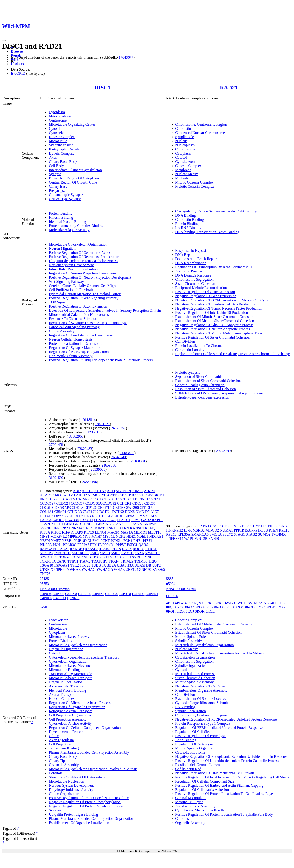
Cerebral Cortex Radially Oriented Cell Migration (86, 286)
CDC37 (150, 503)
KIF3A (45, 532)
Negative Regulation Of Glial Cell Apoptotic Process (214, 325)
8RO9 (209, 607)
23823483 (85, 449)
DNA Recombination (191, 263)
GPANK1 (119, 524)
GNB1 (78, 524)
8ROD (250, 607)
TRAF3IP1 (100, 561)
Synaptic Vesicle (61, 145)
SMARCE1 (80, 553)
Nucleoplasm (185, 145)
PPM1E (96, 545)
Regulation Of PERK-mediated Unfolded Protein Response (219, 728)
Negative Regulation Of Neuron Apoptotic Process (213, 329)
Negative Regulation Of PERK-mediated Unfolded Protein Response (226, 719)
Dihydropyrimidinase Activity (71, 790)
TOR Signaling (60, 302)
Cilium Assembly (62, 331)
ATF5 (114, 495)
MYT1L (109, 536)
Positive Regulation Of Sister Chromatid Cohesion (212, 337)
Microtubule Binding (64, 670)
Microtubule (58, 141)
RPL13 (171, 534)
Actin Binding (186, 740)
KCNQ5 (151, 528)
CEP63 (118, 508)
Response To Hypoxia (191, 250)
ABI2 (77, 491)
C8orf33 (56, 499)
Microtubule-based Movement (71, 666)
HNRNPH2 (175, 530)
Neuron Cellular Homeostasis (71, 339)
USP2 (156, 565)
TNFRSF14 (175, 539)
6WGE (241, 603)
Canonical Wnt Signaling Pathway (74, 327)
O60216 (172, 596)
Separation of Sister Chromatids (199, 377)
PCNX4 (117, 541)
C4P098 (71, 594)
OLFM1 (93, 541)
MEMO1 (140, 532)
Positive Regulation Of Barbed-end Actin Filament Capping (219, 785)
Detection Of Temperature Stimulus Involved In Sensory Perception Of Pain (105, 310)
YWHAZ (118, 570)
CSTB (236, 526)
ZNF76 (45, 574)
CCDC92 (109, 503)
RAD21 (229, 88)
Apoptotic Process (189, 271)
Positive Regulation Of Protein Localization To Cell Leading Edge (224, 794)
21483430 (127, 453)
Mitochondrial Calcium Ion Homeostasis (79, 315)
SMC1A (215, 534)
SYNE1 (148, 557)
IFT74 (89, 528)
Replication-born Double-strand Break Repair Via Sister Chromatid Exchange (233, 354)
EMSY (142, 516)
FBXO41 (86, 520)
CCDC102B (104, 499)
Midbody (182, 178)
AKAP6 (46, 495)
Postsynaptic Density (64, 149)
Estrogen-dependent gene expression (202, 397)
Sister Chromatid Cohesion (195, 284)
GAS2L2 (46, 524)
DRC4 (73, 516)
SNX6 (139, 553)
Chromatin (183, 129)
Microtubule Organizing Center (72, 124)
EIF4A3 (130, 516)
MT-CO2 (212, 530)
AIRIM (149, 491)
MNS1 (45, 536)
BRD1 (44, 499)
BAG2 (136, 495)
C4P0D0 (138, 594)
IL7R (188, 530)
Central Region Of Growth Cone (73, 182)
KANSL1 (137, 528)
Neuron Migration (62, 248)
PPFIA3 (83, 545)
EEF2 (108, 516)
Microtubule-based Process (69, 637)
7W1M (252, 603)
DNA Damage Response (193, 275)
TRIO (152, 561)
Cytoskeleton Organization (69, 661)
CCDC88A (93, 503)
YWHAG (88, 570)
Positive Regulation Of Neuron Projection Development (90, 277)
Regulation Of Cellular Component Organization (85, 728)
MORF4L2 (59, 536)
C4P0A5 (98, 594)
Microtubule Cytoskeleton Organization (78, 244)
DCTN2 (118, 512)
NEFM (45, 541)
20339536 (98, 469)
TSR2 (75, 565)
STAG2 (251, 534)
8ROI (181, 611)
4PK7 (189, 603)
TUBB (96, 565)
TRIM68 (141, 561)
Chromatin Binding (189, 219)
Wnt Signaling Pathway (66, 281)
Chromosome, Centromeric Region (201, 124)
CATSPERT (85, 499)
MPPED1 (75, 536)
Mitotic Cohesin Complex (194, 182)
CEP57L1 (105, 508)
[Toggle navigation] (4, 41)
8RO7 (189, 607)
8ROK (200, 611)
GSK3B (46, 528)
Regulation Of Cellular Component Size (205, 781)
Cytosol (55, 129)
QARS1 (144, 545)
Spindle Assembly (189, 641)
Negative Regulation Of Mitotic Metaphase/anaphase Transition (222, 333)
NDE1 (131, 536)
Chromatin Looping (190, 350)
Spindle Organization (191, 666)
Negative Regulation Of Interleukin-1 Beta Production (215, 304)
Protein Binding (61, 213)
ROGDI (139, 549)
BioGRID (18, 73)
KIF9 (66, 532)
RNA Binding (185, 707)
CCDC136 (136, 499)
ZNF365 (159, 570)
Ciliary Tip (57, 761)
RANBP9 (77, 549)
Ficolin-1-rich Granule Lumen (198, 765)
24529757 (118, 428)
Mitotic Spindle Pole (190, 637)
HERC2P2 (60, 528)
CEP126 (90, 508)
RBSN (116, 549)
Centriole (56, 773)
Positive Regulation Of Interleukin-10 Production (212, 312)
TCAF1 (45, 561)
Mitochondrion (60, 116)
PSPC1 (132, 545)
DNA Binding (185, 215)
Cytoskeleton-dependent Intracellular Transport (84, 657)
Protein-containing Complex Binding (76, 226)
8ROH (171, 611)
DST (82, 516)
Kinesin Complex (62, 137)
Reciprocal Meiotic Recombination (201, 288)
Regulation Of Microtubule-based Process (80, 703)
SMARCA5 (200, 534)
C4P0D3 (60, 598)
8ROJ (190, 611)
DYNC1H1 (95, 516)
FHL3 (272, 526)
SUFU (126, 557)
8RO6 (180, 607)
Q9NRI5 (73, 598)
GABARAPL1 (152, 520)
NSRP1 (67, 541)
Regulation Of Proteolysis (194, 744)
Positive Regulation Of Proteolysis (201, 736)
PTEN (273, 530)
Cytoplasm (57, 112)
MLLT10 (155, 532)
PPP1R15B (260, 530)
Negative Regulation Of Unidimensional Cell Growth (215, 773)
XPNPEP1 (58, 570)
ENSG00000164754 (181, 589)
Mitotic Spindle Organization (197, 748)
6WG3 (230, 603)
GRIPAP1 (151, 524)
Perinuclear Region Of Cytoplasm (74, 178)
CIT (143, 508)
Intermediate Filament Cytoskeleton (75, 170)
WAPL (189, 539)
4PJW (179, 603)
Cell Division (185, 341)
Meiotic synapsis (188, 372)
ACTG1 (88, 491)
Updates (17, 64)
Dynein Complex (62, 153)
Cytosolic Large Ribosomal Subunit (202, 703)
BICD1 (159, 495)
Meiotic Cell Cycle (189, 802)
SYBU (137, 557)
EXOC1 (154, 516)
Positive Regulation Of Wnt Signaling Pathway (84, 298)
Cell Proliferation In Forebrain (71, 290)
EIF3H (119, 516)
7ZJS (262, 603)
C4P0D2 (46, 598)
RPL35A (184, 534)
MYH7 (97, 536)
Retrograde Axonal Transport (70, 711)
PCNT (105, 541)
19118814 (88, 420)
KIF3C (56, 532)
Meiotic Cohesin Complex (195, 186)
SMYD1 (127, 553)
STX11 (104, 557)
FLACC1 (124, 520)
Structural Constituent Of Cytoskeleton (78, 777)
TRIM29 (127, 561)
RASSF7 (91, 549)
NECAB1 (156, 536)
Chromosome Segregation (194, 279)
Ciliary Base (58, 186)
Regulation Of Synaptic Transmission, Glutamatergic (88, 323)
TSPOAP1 (62, 565)
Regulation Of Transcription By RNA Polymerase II (213, 267)
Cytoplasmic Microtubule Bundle (200, 810)
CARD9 (69, 499)
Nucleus (181, 141)
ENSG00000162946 (55, 589)
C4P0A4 (84, 594)
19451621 (103, 424)
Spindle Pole (185, 137)
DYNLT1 (260, 526)
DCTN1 (105, 512)
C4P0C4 (111, 594)
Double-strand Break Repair (196, 259)
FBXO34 (72, 520)
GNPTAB (104, 524)
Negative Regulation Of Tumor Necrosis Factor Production (219, 308)
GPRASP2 (135, 524)
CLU (150, 508)
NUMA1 (226, 530)
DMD (140, 512)
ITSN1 (110, 528)
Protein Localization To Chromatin (201, 346)
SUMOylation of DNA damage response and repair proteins (219, 393)
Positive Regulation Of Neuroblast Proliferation (84, 257)
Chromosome (185, 149)
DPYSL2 (47, 516)
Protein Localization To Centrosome (76, 344)
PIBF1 (148, 541)
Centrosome (58, 120)
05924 (171, 584)
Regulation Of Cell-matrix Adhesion (202, 790)
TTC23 (85, 565)
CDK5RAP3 (61, 508)
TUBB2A (109, 565)
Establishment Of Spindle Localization (204, 699)
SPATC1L (47, 557)
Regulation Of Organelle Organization (77, 707)
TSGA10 (46, 565)
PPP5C (121, 545)
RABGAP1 (48, 549)
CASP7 (216, 526)
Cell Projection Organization (70, 715)
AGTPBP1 (123, 491)
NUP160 (80, 541)
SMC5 (116, 553)
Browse (17, 51)
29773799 (223, 451)
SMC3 (105, 553)
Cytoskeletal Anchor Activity (70, 723)
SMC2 (94, 553)
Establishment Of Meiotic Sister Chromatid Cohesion (215, 321)
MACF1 (114, 532)
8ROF (270, 607)
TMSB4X (278, 534)
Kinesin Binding (61, 217)
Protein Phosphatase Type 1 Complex (203, 723)
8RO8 (199, 607)
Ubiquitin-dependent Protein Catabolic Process (83, 261)
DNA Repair (184, 255)
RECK (127, 549)
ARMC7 (94, 495)
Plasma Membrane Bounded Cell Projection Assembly (89, 752)
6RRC (209, 603)
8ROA (219, 607)
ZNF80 (214, 539)
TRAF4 (114, 561)
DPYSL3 (61, 516)
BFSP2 (147, 495)
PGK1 (128, 541)
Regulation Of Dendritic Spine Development (82, 335)
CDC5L (45, 508)
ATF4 (105, 495)
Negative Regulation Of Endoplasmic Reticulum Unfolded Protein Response (232, 756)
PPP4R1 (109, 545)
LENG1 (101, 532)
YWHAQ (103, 570)
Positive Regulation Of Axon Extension (78, 306)
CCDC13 (121, 499)
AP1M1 (70, 495)
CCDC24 (63, 503)
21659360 (109, 465)
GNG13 (90, 524)
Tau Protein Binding (64, 748)
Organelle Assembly (64, 765)
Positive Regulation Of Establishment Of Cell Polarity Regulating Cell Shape (232, 777)
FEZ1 (112, 520)
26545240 (119, 457)
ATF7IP (125, 495)
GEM (68, 524)
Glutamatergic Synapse (66, 195)
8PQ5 (170, 607)
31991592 (56, 478)
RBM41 (105, 549)
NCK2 (121, 536)
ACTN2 (100, 491)
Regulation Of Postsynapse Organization (79, 352)
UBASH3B (143, 565)
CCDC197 (48, 503)
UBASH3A (125, 565)
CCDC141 (153, 499)
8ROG (280, 607)
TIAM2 (85, 561)
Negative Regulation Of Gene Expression (206, 296)
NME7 (56, 541)
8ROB (229, 607)
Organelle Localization (66, 682)
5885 (170, 579)
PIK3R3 (46, 545)
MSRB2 (199, 530)
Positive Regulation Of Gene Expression (205, 292)
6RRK (219, 603)
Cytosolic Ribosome (190, 752)
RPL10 (284, 530)
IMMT (100, 528)
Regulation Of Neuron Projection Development (84, 273)
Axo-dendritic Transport (67, 686)
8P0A (281, 603)
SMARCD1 (62, 553)
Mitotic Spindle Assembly (194, 682)
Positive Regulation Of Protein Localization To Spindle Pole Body (224, 814)
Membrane (183, 170)
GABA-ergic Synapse (65, 199)
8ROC (239, 607)
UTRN (45, 570)
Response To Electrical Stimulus (73, 319)
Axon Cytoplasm (61, 740)
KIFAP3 (77, 532)
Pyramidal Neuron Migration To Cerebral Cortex (85, 294)
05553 (44, 584)
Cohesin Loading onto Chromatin (200, 385)
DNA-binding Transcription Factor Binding (207, 232)
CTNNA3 (75, 512)
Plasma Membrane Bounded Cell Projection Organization (91, 819)
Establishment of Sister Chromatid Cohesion (208, 381)
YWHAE (74, 570)
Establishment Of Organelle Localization (79, 823)
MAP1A (127, 532)
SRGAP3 (91, 557)
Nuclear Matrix (187, 174)
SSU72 (228, 534)
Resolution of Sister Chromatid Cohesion (206, 389)
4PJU (170, 603)
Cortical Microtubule (191, 798)
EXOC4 (46, 520)
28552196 (90, 482)
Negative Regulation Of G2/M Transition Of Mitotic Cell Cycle (222, 300)
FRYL (136, 520)
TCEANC (59, 561)
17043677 (126, 57)
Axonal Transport (62, 694)
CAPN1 (203, 526)
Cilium (54, 736)
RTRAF (151, 549)
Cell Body (56, 166)
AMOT (58, 495)
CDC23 (138, 503)
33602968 (76, 436)
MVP (87, 536)
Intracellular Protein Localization (73, 269)
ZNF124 (132, 570)
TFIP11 (73, 561)
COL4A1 (47, 512)
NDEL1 (143, 536)
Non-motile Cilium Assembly (71, 356)
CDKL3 (78, 508)
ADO (111, 491)
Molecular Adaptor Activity (69, 230)
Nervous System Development (71, 265)
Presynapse (57, 191)
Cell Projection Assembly (68, 719)
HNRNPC (76, 528)
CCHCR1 (124, 503)
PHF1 (138, 541)
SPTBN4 (62, 557)
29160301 (138, 461)
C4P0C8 (125, 594)
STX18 (115, 557)
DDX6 (130, 512)
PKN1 (57, 545)
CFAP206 (131, 508)
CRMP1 (60, 512)
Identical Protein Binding (68, 222)
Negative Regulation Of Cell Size (200, 686)
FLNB (282, 526)
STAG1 (239, 534)
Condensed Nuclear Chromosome (200, 133)
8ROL (210, 611)
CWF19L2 (90, 512)
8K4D (271, 603)
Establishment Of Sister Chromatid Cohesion (208, 632)
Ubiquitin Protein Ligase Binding (73, 814)
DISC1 (102, 88)
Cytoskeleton (59, 133)
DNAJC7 (152, 512)
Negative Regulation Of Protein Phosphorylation (85, 802)
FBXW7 (100, 520)
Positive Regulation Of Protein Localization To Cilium (89, 798)
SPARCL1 (152, 553)
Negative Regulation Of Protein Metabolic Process (86, 806)
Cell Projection (60, 744)
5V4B (44, 607)
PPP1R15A (242, 530)
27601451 (56, 445)
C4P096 (58, 594)
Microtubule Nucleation (66, 781)
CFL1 (226, 526)
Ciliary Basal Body (63, 162)
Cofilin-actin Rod (188, 769)
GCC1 (59, 524)
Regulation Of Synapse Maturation (75, 348)
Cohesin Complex (188, 166)
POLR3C (70, 545)
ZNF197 (145, 570)
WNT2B (201, 539)
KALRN (123, 528)
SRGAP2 (76, 557)
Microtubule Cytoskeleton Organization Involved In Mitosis (93, 769)
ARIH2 (81, 495)
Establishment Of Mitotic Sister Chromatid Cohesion (214, 317)
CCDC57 (78, 503)
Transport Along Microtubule (71, 674)
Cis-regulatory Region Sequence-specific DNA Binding (216, 211)
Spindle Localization (191, 711)
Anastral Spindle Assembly (195, 806)
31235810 (93, 432)
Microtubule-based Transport (70, 678)
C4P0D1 (152, 594)
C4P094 (46, 594)
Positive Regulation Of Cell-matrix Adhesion (82, 253)
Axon (53, 157)
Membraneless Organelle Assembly (201, 690)
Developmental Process (66, 732)
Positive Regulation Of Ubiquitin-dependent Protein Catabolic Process (101, 360)
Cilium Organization (64, 794)
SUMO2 (264, 534)
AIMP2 (138, 491)
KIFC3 (89, 532)
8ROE (260, 607)
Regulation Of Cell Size (193, 732)
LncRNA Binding (188, 228)
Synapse (55, 174)
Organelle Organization (66, 649)
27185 (44, 579)
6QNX (199, 603)
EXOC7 (58, 520)
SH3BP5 (46, 553)
